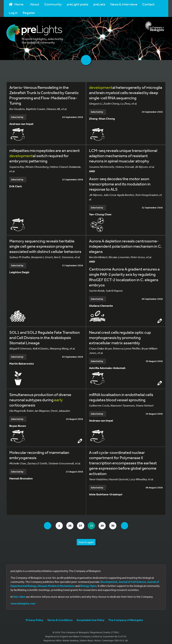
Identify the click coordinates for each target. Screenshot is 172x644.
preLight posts (78, 4)
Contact (148, 4)
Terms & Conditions (60, 617)
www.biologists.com (23, 601)
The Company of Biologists (126, 617)
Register (29, 13)
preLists (99, 4)
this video (19, 594)
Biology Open (88, 583)
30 (116, 523)
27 (81, 523)
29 (105, 523)
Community (53, 4)
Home (16, 4)
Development (109, 579)
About (35, 4)
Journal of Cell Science (132, 579)
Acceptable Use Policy (90, 617)
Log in (13, 13)
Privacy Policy (35, 617)
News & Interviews (124, 4)
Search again (86, 540)
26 (70, 523)
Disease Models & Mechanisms (56, 583)
